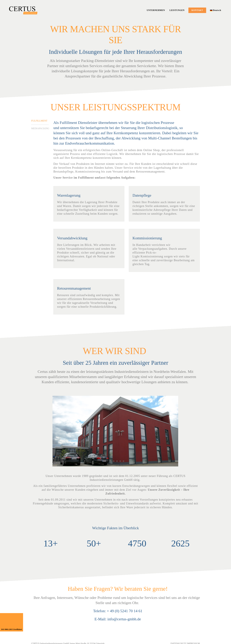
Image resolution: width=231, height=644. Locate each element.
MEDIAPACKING (40, 128)
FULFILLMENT (39, 121)
